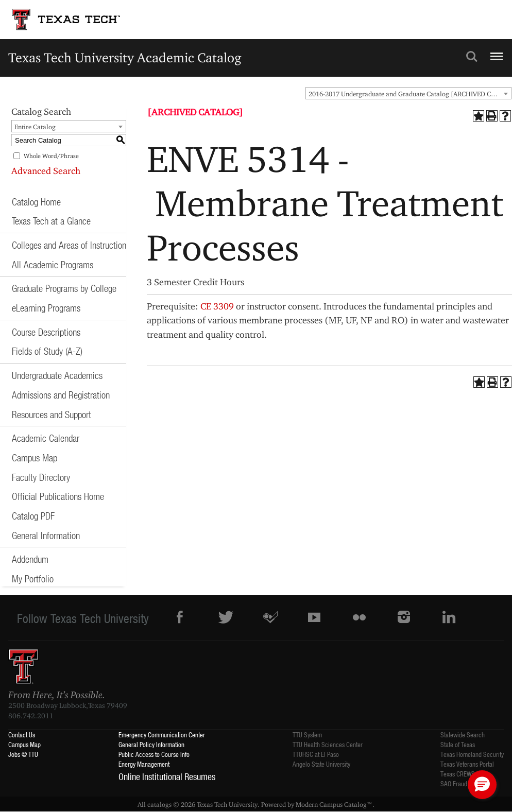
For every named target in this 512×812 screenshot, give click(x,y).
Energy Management (144, 764)
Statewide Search (463, 735)
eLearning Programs (46, 308)
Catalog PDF (33, 516)
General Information (46, 535)
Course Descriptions (46, 332)
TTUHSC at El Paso (316, 754)
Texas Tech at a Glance (51, 221)
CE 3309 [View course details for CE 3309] (217, 306)
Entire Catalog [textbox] (35, 127)
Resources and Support (52, 414)
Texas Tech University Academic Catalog (125, 57)
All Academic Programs (53, 264)
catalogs (159, 804)
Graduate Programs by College (64, 288)
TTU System (307, 735)
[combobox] (408, 93)
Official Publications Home (58, 496)
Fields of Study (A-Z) (47, 351)
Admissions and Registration (61, 395)
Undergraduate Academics (57, 375)
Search (472, 57)
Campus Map (35, 457)
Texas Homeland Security (472, 754)
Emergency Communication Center (162, 735)
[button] (482, 785)
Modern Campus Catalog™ (334, 804)
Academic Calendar (46, 438)
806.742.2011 (31, 716)
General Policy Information (151, 744)
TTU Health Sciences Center (328, 744)
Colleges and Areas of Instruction (69, 245)
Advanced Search (46, 171)
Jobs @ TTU (23, 754)
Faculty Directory (41, 477)
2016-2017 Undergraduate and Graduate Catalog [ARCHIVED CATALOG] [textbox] (410, 94)
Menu (495, 52)
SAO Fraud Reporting (467, 783)
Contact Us (22, 735)
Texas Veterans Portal (467, 764)
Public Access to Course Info (154, 754)
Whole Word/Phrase (51, 156)
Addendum (30, 559)
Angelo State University (321, 764)
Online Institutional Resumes (167, 776)
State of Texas (458, 744)
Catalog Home (36, 202)
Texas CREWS (458, 774)
